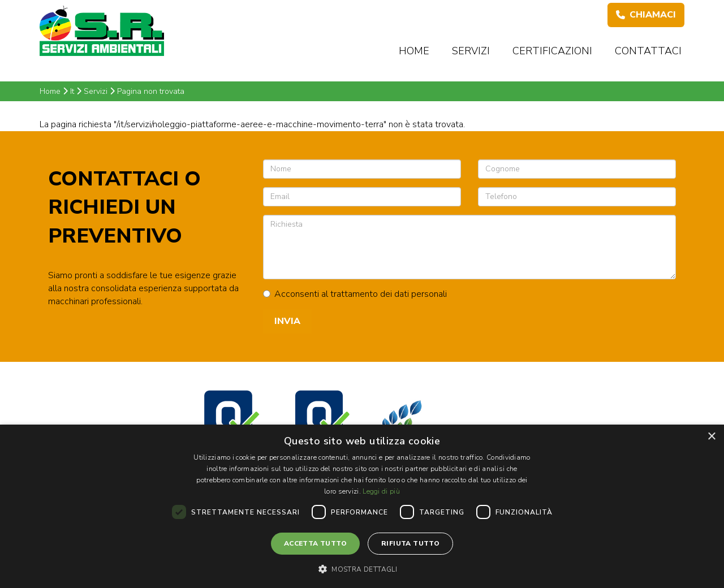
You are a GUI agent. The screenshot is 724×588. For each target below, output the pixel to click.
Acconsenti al (355, 294)
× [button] (711, 437)
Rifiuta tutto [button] (410, 543)
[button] (362, 569)
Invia (287, 321)
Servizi (471, 51)
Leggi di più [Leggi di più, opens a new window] (381, 491)
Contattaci (648, 51)
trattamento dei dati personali (389, 294)
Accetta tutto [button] (315, 543)
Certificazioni (552, 51)
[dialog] (362, 506)
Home (414, 51)
